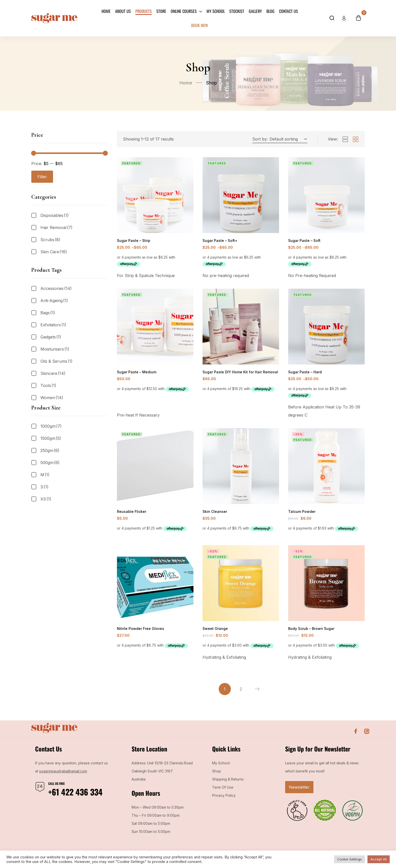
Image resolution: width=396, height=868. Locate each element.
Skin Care (54, 252)
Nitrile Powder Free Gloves (139, 631)
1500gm (51, 438)
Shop (217, 774)
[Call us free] (40, 790)
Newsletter (299, 790)
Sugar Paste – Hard (304, 373)
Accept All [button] (379, 859)
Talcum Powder (301, 513)
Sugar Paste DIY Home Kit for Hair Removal (238, 373)
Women (52, 398)
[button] (288, 139)
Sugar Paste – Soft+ (219, 241)
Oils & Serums (56, 361)
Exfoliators (53, 325)
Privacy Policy (224, 798)
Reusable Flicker (131, 513)
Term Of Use (223, 790)
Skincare (53, 373)
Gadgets (51, 337)
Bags (48, 313)
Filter (42, 177)
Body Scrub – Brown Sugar (311, 631)
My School (221, 766)
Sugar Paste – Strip (133, 241)
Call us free (56, 786)
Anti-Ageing (54, 301)
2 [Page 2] (241, 692)
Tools (48, 385)
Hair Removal (56, 227)
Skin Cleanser (214, 513)
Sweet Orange (215, 631)
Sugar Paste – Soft (304, 241)
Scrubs (50, 240)
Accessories (56, 288)
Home (186, 83)
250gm (50, 450)
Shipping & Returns (228, 782)
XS (46, 499)
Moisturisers (55, 349)
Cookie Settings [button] (350, 859)
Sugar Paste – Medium (135, 373)
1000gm (51, 426)
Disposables (55, 215)
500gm (50, 463)
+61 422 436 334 (75, 795)
